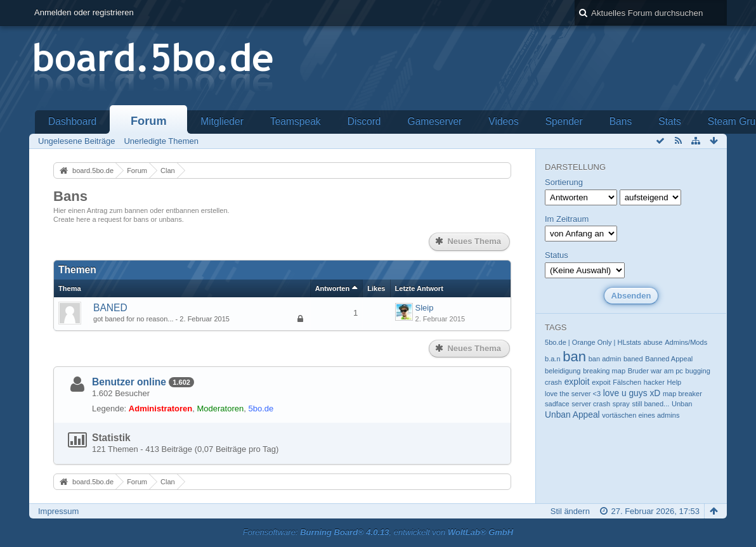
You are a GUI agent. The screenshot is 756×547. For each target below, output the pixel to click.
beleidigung (563, 371)
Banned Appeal (669, 359)
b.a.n (553, 359)
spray (621, 404)
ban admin (605, 359)
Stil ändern (570, 511)
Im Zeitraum (567, 219)
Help (675, 382)
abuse (653, 342)
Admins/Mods (686, 342)
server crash (591, 404)
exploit (577, 382)
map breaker (682, 394)
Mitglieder (222, 121)
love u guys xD (632, 393)
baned (633, 359)
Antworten (333, 288)
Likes (376, 288)
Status (557, 255)
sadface (557, 404)
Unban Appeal (572, 415)
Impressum (58, 511)
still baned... (650, 404)
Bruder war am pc (655, 371)
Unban (682, 404)
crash (553, 382)
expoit (601, 382)
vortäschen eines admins (641, 415)
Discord (364, 121)
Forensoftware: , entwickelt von (378, 532)
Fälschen (627, 382)
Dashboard (72, 121)
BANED (110, 308)
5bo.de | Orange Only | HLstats (593, 342)
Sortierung (564, 182)
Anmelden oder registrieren (84, 12)
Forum (149, 121)
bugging (698, 371)
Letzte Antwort (419, 288)
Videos (503, 121)
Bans (621, 121)
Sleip (425, 308)
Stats (670, 121)
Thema (70, 288)
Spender (564, 121)
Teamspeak (296, 121)
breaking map (604, 371)
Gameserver (435, 121)
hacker (654, 382)
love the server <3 (573, 394)
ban (574, 357)
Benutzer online (129, 382)
